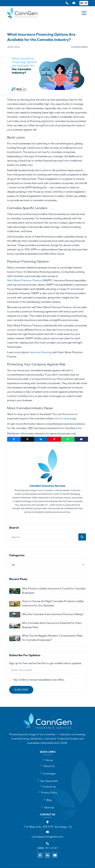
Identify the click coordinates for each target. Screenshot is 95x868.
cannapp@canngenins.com (47, 837)
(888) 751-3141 (48, 848)
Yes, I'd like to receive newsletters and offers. (39, 680)
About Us (47, 766)
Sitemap (48, 807)
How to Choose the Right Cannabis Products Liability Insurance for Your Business (53, 603)
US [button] (84, 3)
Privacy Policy (48, 792)
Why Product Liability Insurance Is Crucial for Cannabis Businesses (54, 591)
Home (48, 760)
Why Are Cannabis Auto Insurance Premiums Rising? (53, 614)
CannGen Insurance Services (47, 486)
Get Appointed (47, 781)
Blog (47, 800)
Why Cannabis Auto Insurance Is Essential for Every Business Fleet (52, 625)
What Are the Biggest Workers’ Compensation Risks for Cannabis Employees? (52, 638)
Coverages (47, 773)
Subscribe (21, 690)
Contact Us (48, 786)
